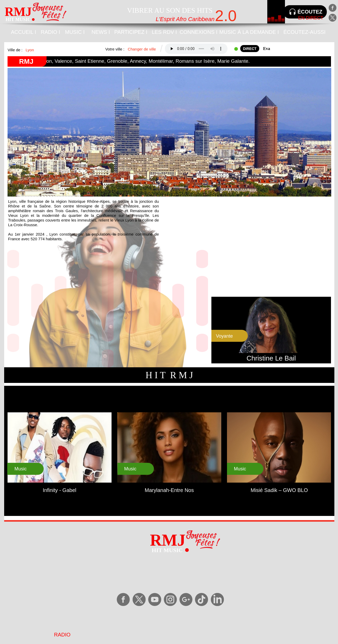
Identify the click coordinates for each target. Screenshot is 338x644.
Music (240, 469)
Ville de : (15, 50)
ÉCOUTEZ (310, 12)
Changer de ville (142, 49)
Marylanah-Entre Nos (169, 490)
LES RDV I (164, 32)
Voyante (224, 336)
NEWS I (101, 32)
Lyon (30, 50)
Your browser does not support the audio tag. (196, 49)
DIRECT (250, 49)
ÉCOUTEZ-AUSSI (304, 32)
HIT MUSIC (18, 20)
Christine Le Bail (271, 358)
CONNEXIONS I (199, 32)
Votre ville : (115, 49)
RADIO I (50, 32)
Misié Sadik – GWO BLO (279, 490)
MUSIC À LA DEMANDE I (249, 32)
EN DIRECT (311, 18)
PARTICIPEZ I (131, 32)
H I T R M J (169, 375)
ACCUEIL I (24, 32)
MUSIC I (75, 32)
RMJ (26, 61)
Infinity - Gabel (60, 490)
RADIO (62, 635)
